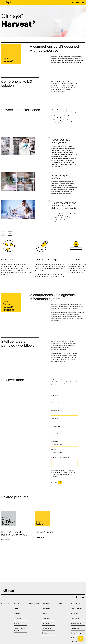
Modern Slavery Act (77, 623)
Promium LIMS (47, 628)
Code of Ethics (75, 618)
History (16, 603)
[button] (74, 3)
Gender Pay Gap (76, 633)
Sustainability (75, 613)
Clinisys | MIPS (47, 608)
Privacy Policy (68, 472)
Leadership (18, 618)
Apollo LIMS (46, 623)
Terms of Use (56, 474)
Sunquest (45, 613)
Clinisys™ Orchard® (45, 532)
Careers (17, 608)
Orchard (45, 633)
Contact (17, 623)
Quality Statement (77, 608)
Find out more (6, 540)
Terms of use (75, 628)
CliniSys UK (46, 603)
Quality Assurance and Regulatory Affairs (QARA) (77, 640)
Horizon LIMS (46, 618)
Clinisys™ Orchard (11, 532)
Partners (17, 613)
